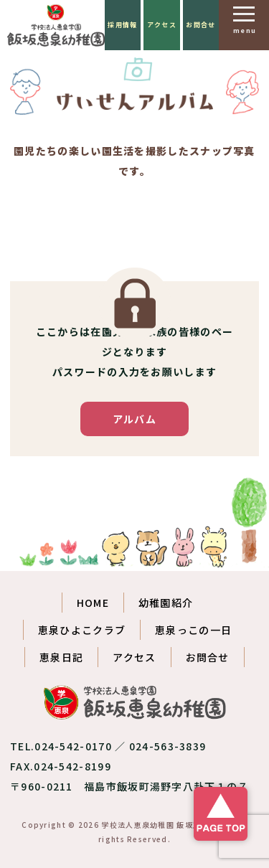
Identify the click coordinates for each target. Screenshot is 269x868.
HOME (93, 603)
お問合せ (200, 25)
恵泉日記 (61, 657)
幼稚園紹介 (166, 603)
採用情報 (122, 25)
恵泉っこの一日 (193, 630)
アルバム (134, 419)
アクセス (162, 25)
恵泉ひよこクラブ (82, 630)
